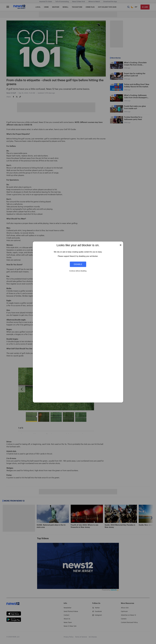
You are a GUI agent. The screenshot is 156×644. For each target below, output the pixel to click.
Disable (78, 264)
